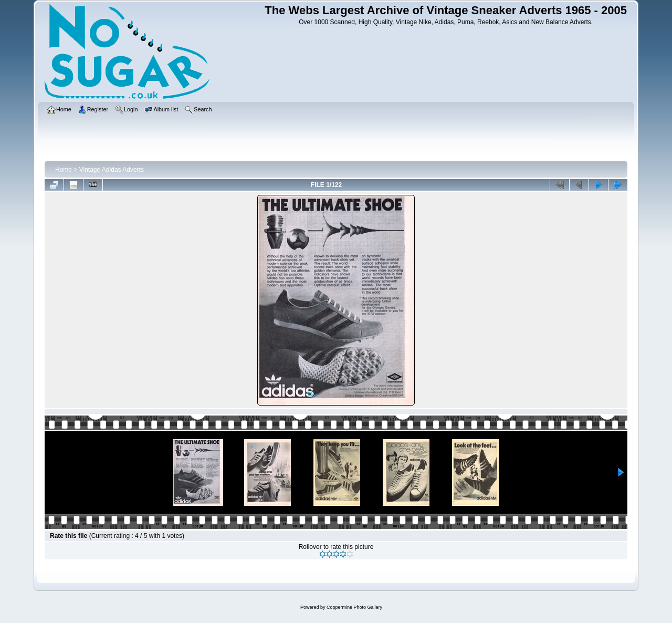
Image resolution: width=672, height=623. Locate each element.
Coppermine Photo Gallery (354, 607)
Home (64, 170)
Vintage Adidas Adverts (112, 170)
